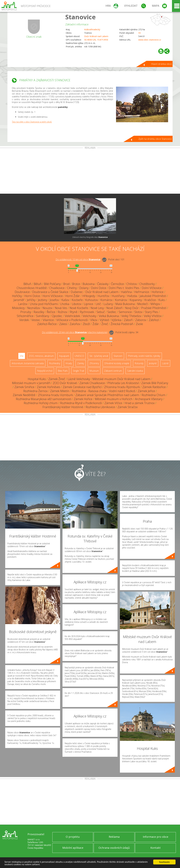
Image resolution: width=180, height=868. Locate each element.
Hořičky (17, 296)
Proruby (26, 312)
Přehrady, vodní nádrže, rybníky (144, 356)
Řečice (51, 312)
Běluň (27, 284)
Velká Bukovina (109, 316)
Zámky (81, 363)
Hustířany (118, 296)
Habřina (126, 292)
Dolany (84, 288)
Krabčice (150, 300)
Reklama (114, 837)
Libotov (77, 304)
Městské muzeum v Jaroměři (31, 383)
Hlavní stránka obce (161, 64)
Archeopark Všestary (149, 399)
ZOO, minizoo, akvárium (41, 356)
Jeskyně (153, 363)
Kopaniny (136, 300)
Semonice (125, 312)
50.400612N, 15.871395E (96, 40)
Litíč (98, 304)
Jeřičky (31, 300)
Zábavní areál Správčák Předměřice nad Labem (107, 395)
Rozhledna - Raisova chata (89, 391)
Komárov (106, 300)
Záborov (141, 320)
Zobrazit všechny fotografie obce (90, 237)
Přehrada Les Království (123, 383)
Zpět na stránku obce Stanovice (155, 139)
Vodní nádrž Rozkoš (122, 391)
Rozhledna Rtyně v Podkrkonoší (81, 403)
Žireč (105, 324)
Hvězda (132, 296)
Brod (66, 284)
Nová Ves (61, 308)
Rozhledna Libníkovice (100, 407)
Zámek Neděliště (24, 395)
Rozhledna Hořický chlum (41, 403)
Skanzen (118, 356)
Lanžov (23, 304)
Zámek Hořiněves (49, 387)
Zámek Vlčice (113, 403)
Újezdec (57, 316)
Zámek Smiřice (24, 387)
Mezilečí (143, 304)
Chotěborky (147, 284)
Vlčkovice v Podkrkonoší (72, 320)
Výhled (104, 320)
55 (140, 33)
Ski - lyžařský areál (99, 356)
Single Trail (78, 371)
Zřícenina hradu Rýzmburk (122, 387)
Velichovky (89, 316)
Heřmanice (142, 292)
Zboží (86, 324)
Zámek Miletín (60, 391)
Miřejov (155, 304)
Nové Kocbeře (79, 308)
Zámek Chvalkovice (92, 383)
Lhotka (65, 304)
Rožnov (62, 312)
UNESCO (79, 356)
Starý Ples (151, 312)
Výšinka (116, 320)
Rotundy (139, 363)
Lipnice (89, 304)
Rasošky (39, 312)
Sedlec (112, 312)
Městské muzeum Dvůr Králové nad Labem (121, 379)
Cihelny (72, 288)
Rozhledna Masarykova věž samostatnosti (44, 399)
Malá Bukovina (125, 304)
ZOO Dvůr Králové (65, 383)
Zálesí (63, 324)
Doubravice (22, 292)
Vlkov (94, 320)
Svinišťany (43, 316)
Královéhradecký (92, 29)
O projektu (73, 837)
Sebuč (101, 312)
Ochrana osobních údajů (114, 848)
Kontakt (156, 848)
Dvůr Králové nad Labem (96, 36)
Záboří (128, 320)
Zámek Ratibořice (154, 387)
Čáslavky (103, 284)
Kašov (65, 300)
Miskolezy (18, 308)
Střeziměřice (25, 316)
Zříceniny (94, 363)
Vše (22, 356)
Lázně (165, 363)
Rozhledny (55, 363)
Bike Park (63, 371)
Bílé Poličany (52, 284)
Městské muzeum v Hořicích (114, 399)
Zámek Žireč (57, 379)
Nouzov (47, 308)
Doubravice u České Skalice (50, 292)
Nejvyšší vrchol (45, 371)
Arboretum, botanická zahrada (28, 363)
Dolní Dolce (99, 288)
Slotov (138, 312)
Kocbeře (77, 300)
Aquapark (64, 356)
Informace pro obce (156, 837)
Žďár (96, 324)
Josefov (54, 300)
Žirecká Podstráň (122, 324)
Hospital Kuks (37, 379)
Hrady (69, 363)
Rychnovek (87, 312)
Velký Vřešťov (153, 316)
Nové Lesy (97, 308)
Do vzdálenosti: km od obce (78, 259)
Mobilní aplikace (73, 848)
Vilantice (48, 320)
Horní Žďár (73, 296)
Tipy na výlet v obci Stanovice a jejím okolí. (32, 122)
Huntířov (103, 296)
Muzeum (94, 371)
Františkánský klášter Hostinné (63, 407)
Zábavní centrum (113, 371)
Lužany (108, 304)
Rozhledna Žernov (35, 391)
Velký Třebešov (131, 316)
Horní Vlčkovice (53, 296)
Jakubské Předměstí (153, 296)
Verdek (24, 320)
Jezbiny (43, 300)
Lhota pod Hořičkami (44, 304)
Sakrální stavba (135, 371)
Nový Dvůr (132, 308)
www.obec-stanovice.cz (150, 40)
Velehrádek (72, 316)
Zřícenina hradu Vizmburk (55, 395)
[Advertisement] (90, 171)
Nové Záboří (114, 308)
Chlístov (132, 284)
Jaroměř (19, 300)
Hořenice (158, 292)
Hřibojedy (89, 296)
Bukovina (89, 284)
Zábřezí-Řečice (47, 324)
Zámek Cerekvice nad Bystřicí (82, 387)
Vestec (36, 320)
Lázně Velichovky (79, 379)
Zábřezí (154, 320)
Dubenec (77, 292)
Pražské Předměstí (154, 308)
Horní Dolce (32, 296)
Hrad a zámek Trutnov (140, 403)
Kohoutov (92, 300)
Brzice (76, 284)
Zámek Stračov (128, 407)
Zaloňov (75, 324)
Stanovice (80, 17)
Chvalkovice (57, 288)
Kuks (162, 300)
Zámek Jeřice (146, 391)
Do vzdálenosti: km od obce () (75, 332)
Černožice (117, 284)
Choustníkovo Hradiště (32, 288)
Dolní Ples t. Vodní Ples (124, 288)
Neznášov (34, 308)
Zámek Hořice (83, 399)
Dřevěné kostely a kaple (117, 363)
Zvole (139, 324)
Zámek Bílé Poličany (155, 383)
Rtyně (74, 312)
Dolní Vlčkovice (152, 288)
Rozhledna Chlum (154, 395)
